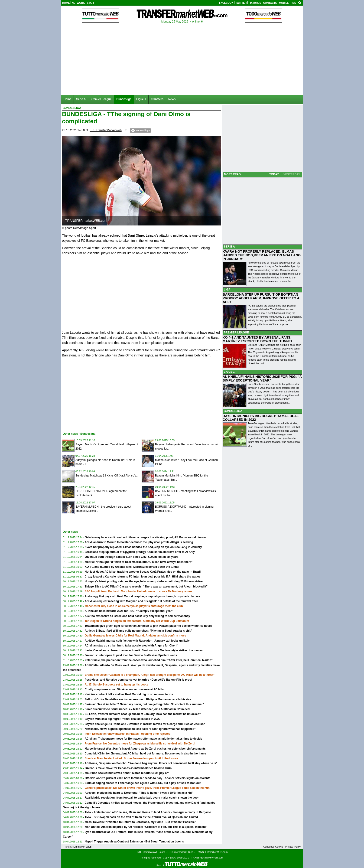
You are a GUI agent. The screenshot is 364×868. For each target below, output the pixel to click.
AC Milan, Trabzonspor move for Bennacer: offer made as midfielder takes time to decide (143, 739)
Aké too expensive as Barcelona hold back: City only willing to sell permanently (137, 616)
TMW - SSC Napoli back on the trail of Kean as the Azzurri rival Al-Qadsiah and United (141, 817)
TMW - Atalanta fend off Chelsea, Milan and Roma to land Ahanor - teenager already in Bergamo (148, 812)
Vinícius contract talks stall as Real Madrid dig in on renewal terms (129, 694)
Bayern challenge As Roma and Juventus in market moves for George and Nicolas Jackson (145, 724)
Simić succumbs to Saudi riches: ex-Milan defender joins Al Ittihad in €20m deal (137, 709)
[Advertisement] (97, 394)
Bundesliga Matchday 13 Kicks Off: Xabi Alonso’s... (107, 476)
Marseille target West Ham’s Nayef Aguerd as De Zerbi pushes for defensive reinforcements (145, 749)
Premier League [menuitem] (101, 99)
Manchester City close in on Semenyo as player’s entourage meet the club (134, 606)
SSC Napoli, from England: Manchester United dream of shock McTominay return (138, 591)
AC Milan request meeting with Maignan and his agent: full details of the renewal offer (141, 601)
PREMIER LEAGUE (236, 333)
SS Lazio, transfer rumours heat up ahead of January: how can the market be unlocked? (143, 714)
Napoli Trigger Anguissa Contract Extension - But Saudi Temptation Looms (134, 842)
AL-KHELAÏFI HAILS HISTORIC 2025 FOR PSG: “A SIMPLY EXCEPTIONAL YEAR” (262, 379)
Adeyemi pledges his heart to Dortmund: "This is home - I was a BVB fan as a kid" (139, 793)
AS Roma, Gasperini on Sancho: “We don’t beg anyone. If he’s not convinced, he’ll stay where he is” (151, 763)
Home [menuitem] (67, 99)
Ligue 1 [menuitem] (141, 99)
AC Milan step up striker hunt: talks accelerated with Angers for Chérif (131, 646)
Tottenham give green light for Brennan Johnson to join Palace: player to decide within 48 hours (148, 626)
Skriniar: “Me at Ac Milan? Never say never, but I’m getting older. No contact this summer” (144, 704)
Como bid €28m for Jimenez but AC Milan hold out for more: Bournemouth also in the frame (145, 754)
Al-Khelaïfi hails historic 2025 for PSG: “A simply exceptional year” (129, 611)
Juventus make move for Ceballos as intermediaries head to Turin (128, 768)
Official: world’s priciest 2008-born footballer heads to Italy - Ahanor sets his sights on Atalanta (148, 778)
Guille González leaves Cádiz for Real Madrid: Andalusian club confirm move (135, 636)
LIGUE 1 (229, 372)
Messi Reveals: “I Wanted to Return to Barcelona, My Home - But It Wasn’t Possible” (140, 822)
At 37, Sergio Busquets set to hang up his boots (116, 685)
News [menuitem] (172, 99)
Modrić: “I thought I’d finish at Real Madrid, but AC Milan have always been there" (139, 562)
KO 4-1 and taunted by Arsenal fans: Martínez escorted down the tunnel (132, 567)
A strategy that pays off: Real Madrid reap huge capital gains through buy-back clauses (142, 596)
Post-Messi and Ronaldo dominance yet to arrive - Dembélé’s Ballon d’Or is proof (138, 680)
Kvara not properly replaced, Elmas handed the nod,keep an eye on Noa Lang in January (143, 547)
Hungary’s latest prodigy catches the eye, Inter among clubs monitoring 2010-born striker (144, 581)
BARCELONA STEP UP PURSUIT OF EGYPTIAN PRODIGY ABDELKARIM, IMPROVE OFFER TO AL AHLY (262, 298)
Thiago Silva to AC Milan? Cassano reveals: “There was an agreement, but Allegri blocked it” (146, 587)
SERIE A (229, 247)
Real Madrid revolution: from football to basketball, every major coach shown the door (142, 798)
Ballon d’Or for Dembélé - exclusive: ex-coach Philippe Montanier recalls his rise (138, 699)
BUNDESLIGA (233, 411)
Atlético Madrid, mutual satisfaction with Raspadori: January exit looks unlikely (137, 641)
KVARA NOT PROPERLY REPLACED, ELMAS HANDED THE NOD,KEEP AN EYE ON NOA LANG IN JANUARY (262, 255)
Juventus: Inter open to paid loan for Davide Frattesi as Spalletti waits (131, 655)
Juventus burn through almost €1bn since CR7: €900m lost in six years (132, 557)
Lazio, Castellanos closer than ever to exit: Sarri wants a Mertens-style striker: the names (144, 650)
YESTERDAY (292, 174)
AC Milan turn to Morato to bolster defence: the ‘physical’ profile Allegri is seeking (139, 542)
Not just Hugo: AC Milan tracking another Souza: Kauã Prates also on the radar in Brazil (143, 572)
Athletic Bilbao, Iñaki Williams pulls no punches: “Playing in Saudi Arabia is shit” (138, 631)
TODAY (274, 174)
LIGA (227, 290)
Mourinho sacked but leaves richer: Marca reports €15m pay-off (127, 773)
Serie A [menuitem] (81, 99)
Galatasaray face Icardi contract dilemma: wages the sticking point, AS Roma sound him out (146, 537)
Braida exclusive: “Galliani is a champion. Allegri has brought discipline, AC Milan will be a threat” (150, 675)
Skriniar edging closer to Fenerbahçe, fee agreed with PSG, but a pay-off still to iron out (143, 783)
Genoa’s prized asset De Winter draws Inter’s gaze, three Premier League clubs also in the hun (147, 788)
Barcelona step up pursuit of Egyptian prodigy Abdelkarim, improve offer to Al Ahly (140, 552)
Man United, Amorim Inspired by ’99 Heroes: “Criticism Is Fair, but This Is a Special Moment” (146, 827)
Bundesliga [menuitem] (124, 99)
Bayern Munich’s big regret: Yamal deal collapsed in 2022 (123, 719)
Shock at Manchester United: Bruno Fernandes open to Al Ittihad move (132, 758)
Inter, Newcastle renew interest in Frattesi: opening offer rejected (128, 734)
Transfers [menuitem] (157, 99)
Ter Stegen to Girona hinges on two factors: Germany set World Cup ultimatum (137, 621)
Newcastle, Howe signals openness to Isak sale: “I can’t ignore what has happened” (140, 729)
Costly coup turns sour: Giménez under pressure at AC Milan (125, 689)
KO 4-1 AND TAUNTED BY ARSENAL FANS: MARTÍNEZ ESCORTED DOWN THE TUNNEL (258, 339)
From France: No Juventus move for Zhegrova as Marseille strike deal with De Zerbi (140, 744)
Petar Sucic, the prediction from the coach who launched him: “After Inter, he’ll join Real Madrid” (149, 660)
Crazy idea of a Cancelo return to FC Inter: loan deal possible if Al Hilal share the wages (143, 577)
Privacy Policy (293, 847)
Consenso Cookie (273, 847)
